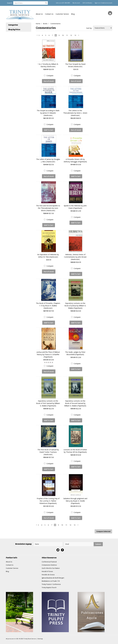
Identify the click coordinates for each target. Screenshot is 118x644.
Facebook (62, 544)
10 (63, 35)
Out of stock (49, 81)
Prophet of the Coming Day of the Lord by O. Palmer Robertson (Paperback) (48, 496)
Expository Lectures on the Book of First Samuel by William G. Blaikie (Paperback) (48, 400)
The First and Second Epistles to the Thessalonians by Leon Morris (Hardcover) (48, 206)
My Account (76, 3)
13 (75, 35)
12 (71, 35)
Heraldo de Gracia (48, 569)
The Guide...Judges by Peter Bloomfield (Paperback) (75, 350)
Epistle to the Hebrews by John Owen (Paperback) (75, 205)
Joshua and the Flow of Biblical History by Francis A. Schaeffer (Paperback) (48, 351)
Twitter (58, 544)
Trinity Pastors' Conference (52, 579)
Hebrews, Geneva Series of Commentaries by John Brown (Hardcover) (75, 255)
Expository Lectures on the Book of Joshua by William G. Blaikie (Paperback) (75, 303)
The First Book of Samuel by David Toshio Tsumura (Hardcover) (48, 448)
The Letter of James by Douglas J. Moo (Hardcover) (48, 159)
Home (38, 24)
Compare (50, 76)
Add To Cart (49, 129)
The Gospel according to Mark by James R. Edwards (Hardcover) (48, 112)
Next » (79, 36)
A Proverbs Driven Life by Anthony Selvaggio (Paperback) (75, 159)
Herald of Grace (48, 566)
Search (10, 3)
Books (46, 24)
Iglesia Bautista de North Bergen (54, 573)
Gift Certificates (87, 3)
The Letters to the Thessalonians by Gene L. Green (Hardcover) (75, 112)
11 (67, 35)
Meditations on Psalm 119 (52, 576)
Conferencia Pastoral (50, 556)
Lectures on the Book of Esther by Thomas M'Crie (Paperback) (75, 447)
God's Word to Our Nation (52, 563)
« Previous (37, 36)
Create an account (106, 3)
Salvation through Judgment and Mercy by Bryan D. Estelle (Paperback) (75, 496)
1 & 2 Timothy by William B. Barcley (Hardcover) (48, 65)
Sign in (97, 3)
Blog (73, 14)
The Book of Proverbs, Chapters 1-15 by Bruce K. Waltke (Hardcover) (48, 303)
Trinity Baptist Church (50, 583)
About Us (39, 14)
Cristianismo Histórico (50, 559)
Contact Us (49, 14)
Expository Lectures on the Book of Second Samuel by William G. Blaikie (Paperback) (75, 400)
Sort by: (89, 28)
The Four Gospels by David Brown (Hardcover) (75, 65)
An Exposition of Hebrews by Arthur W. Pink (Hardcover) (48, 254)
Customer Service (62, 14)
